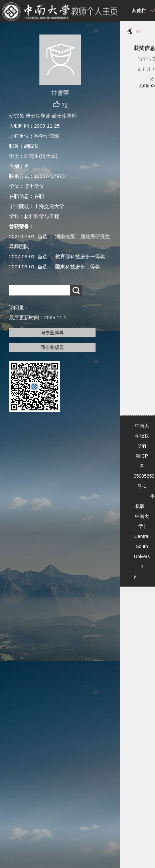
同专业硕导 (52, 347)
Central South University (142, 556)
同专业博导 (52, 333)
